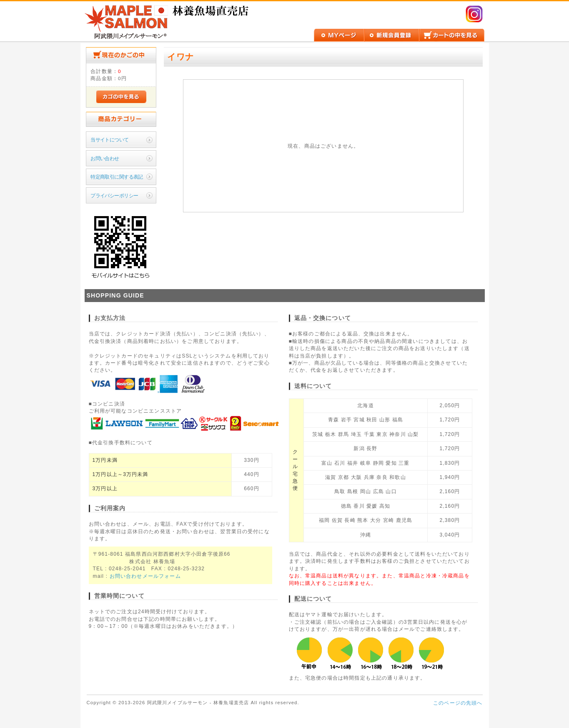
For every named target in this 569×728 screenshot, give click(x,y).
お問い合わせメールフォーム (145, 576)
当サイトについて (109, 140)
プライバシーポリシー (114, 195)
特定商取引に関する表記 (117, 177)
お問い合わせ (105, 158)
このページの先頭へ (458, 703)
